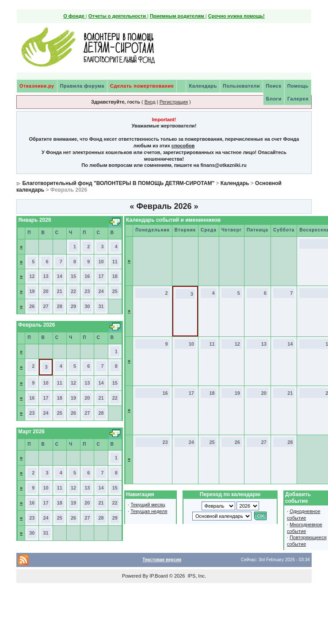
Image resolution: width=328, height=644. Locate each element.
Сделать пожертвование (142, 86)
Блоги (274, 99)
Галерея (298, 99)
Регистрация (174, 102)
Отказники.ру (37, 86)
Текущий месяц (148, 505)
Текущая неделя (149, 511)
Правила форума (82, 86)
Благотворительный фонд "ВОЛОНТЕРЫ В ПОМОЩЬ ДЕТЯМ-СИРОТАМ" (118, 183)
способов (183, 146)
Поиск (274, 86)
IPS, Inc (196, 576)
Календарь (203, 86)
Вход (150, 102)
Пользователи (241, 86)
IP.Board (158, 576)
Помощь (298, 86)
